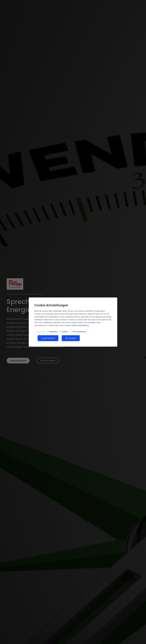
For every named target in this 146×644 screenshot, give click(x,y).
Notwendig (40, 332)
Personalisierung (78, 332)
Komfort (64, 332)
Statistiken (52, 332)
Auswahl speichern (48, 338)
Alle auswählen (71, 338)
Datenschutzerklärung (80, 325)
